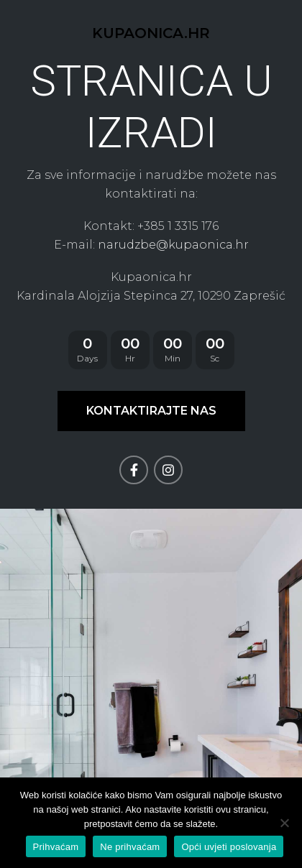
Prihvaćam (56, 847)
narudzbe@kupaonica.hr (173, 245)
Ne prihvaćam (130, 847)
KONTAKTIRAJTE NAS (151, 411)
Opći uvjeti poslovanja (229, 847)
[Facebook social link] (134, 470)
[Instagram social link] (168, 470)
